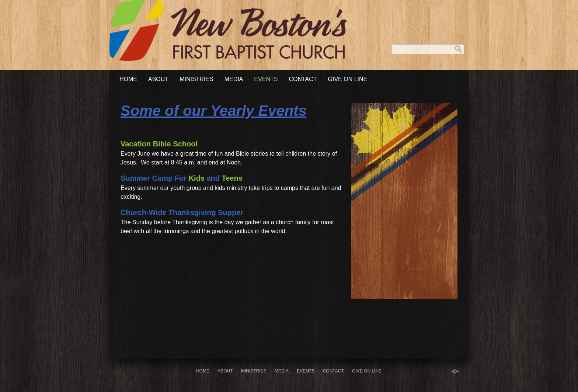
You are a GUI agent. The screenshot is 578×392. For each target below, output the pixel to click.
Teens (232, 178)
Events (266, 79)
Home (128, 79)
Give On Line (348, 79)
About (158, 79)
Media (234, 79)
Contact (303, 79)
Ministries (196, 79)
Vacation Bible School (159, 144)
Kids (196, 178)
